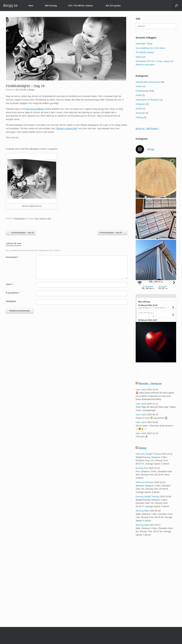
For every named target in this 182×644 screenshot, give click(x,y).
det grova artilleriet (35, 109)
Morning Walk (142, 511)
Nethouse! (141, 57)
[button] (176, 6)
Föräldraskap (19, 218)
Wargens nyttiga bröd (67, 128)
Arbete (139, 86)
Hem (31, 6)
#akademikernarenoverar (148, 82)
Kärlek (139, 109)
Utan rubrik (141, 390)
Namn (9, 284)
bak (37, 218)
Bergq (32, 90)
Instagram (141, 104)
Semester (140, 113)
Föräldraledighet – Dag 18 (21, 233)
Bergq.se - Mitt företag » (147, 128)
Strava (143, 448)
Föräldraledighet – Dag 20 (112, 233)
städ (49, 218)
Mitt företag (51, 6)
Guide (139, 95)
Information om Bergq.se (148, 100)
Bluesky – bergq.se (150, 383)
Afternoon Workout (145, 482)
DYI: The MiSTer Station (81, 6)
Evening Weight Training (147, 496)
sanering (43, 218)
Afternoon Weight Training (148, 454)
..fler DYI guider (113, 6)
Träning (139, 117)
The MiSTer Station (145, 52)
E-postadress (13, 293)
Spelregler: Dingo (144, 44)
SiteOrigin (89, 637)
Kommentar (12, 257)
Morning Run (142, 468)
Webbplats (11, 301)
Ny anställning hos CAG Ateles (150, 48)
